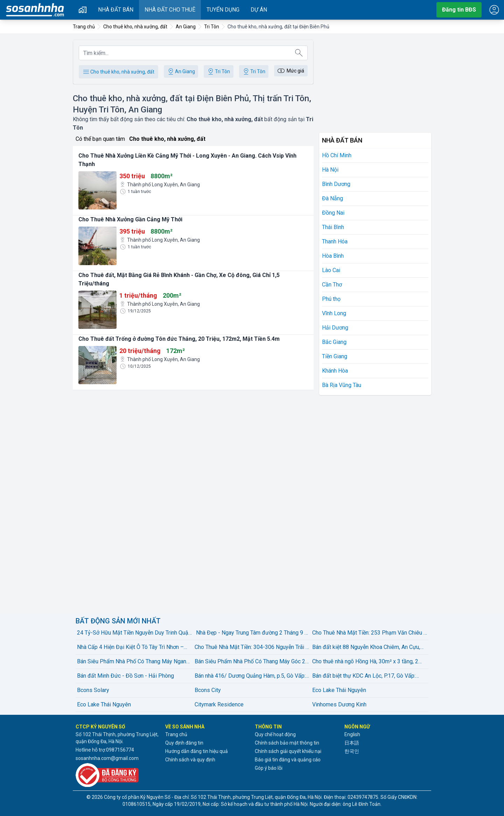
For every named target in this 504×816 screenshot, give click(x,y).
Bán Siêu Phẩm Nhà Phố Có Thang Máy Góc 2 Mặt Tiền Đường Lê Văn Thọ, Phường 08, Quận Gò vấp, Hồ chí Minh (251, 662)
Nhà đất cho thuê (170, 10)
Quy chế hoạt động (275, 734)
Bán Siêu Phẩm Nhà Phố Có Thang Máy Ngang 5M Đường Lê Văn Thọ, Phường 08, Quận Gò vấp (133, 662)
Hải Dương (335, 328)
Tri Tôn (218, 71)
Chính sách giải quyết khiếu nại (288, 751)
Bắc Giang (334, 342)
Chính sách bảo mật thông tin (287, 743)
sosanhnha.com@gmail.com (107, 758)
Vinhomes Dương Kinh (339, 704)
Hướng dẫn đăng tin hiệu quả (197, 751)
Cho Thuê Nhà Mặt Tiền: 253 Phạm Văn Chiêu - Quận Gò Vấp (369, 633)
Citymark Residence (219, 704)
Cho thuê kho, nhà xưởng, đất (118, 72)
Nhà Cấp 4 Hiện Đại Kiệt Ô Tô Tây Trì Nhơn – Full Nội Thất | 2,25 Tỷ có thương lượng (130, 648)
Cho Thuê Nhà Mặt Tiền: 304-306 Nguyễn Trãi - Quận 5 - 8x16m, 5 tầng (251, 648)
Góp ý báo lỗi (269, 768)
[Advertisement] (375, 81)
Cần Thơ (332, 285)
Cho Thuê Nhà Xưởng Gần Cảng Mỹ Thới (130, 219)
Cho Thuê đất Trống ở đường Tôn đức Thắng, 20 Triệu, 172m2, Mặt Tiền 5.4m (179, 339)
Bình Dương (336, 184)
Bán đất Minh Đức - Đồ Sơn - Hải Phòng (125, 676)
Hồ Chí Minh (337, 155)
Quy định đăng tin (184, 743)
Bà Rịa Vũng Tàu (342, 385)
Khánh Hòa (335, 371)
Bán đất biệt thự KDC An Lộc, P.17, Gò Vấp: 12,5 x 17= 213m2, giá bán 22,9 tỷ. (364, 676)
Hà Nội (330, 170)
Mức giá (290, 71)
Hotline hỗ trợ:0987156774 (105, 750)
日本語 (352, 743)
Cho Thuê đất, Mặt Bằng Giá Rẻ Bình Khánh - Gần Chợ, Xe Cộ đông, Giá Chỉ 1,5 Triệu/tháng (179, 279)
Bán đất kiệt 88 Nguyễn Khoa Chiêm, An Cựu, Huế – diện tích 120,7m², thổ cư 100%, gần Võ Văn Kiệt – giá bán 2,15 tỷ (367, 648)
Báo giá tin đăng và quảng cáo (288, 760)
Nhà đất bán (116, 10)
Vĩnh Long (334, 313)
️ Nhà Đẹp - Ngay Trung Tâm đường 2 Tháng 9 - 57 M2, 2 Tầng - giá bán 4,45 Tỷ (251, 633)
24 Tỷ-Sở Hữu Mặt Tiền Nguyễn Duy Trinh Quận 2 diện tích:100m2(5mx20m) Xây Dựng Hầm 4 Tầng (134, 633)
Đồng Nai (333, 213)
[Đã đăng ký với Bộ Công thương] (118, 775)
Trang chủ (176, 734)
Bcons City (208, 690)
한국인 (352, 751)
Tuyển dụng (223, 10)
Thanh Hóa (335, 241)
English (352, 734)
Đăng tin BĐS (459, 10)
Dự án (259, 10)
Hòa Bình (333, 256)
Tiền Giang (335, 356)
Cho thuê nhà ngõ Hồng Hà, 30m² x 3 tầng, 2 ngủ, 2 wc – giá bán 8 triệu (365, 662)
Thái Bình (333, 227)
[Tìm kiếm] (299, 53)
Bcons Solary (93, 690)
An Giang (181, 71)
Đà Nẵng (332, 198)
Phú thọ (331, 299)
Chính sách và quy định (190, 760)
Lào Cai (331, 270)
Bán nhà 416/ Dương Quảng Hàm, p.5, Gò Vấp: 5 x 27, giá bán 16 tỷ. (250, 676)
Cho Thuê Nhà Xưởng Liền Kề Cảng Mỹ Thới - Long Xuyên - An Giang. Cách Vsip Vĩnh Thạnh (187, 160)
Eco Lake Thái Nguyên (339, 690)
